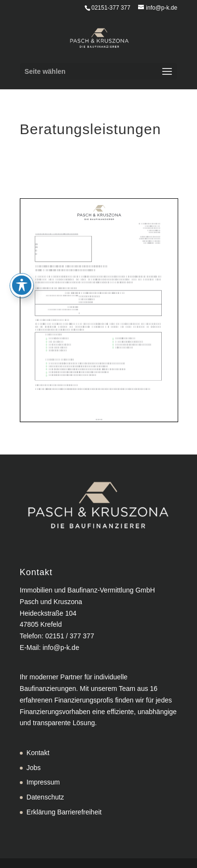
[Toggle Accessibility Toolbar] (22, 271)
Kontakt (38, 753)
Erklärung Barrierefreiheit (64, 812)
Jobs (34, 768)
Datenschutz (45, 797)
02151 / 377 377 (70, 636)
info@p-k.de (61, 648)
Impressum (43, 782)
